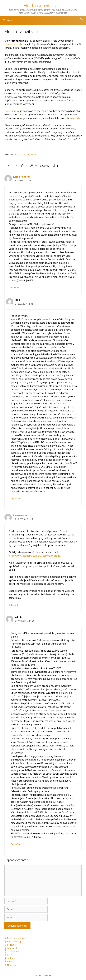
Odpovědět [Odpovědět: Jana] (16, 498)
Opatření (12, 948)
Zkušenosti (13, 951)
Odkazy (11, 958)
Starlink (32, 154)
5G (16, 154)
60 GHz (23, 154)
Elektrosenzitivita (16, 938)
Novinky (11, 965)
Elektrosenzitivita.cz (43, 5)
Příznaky (12, 945)
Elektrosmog (21, 515)
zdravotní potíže (13, 44)
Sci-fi (10, 955)
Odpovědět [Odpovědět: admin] (16, 844)
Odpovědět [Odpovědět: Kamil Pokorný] (14, 287)
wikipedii (75, 118)
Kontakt (11, 962)
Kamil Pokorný (22, 177)
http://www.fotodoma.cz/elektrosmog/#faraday (35, 556)
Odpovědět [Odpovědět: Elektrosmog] (14, 605)
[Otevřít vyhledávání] (82, 19)
